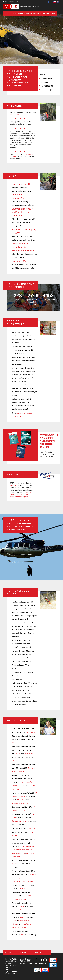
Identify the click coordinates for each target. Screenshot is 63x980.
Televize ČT (16, 786)
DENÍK (14, 921)
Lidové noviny (16, 857)
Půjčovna (12, 1)
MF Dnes (26, 881)
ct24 (13, 850)
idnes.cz (22, 803)
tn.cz (27, 803)
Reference (37, 14)
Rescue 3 (14, 485)
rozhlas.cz (20, 800)
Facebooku (14, 115)
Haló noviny (30, 853)
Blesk (33, 786)
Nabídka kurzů (11, 14)
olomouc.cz (26, 878)
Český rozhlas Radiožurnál (21, 821)
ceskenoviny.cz (21, 850)
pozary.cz (15, 772)
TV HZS (23, 889)
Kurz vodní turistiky (22, 184)
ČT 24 (18, 754)
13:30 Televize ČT (26, 782)
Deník (23, 853)
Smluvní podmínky (49, 14)
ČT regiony (32, 768)
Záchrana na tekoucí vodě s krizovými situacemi (23, 212)
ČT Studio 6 (22, 796)
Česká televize (17, 864)
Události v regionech (21, 899)
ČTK (29, 786)
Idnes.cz (27, 910)
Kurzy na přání (19, 261)
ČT (13, 743)
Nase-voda (15, 789)
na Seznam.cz (31, 732)
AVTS (18, 1)
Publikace (21, 14)
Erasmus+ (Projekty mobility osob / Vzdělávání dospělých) (21, 494)
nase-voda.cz (16, 853)
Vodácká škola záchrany (30, 6)
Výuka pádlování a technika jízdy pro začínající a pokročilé (23, 247)
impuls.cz (29, 850)
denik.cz (22, 772)
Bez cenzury (32, 828)
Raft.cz (5, 1)
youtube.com (29, 754)
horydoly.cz (24, 927)
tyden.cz (23, 846)
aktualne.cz (30, 846)
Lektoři (29, 14)
